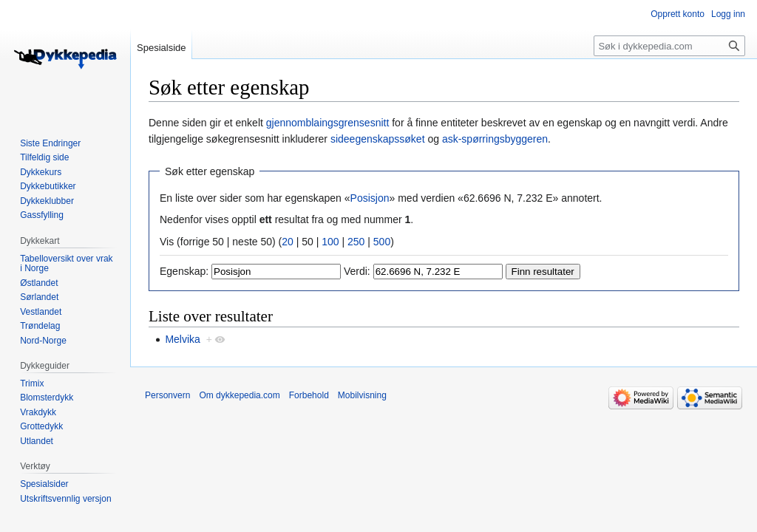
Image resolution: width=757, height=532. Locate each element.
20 (288, 242)
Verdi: (357, 271)
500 (382, 242)
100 (330, 242)
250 (356, 242)
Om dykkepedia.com (239, 395)
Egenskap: (184, 271)
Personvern (167, 395)
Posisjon (370, 198)
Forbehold (309, 395)
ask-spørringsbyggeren (495, 139)
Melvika (182, 339)
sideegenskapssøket (378, 139)
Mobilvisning (362, 395)
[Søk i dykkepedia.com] (669, 46)
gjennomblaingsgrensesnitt (328, 123)
